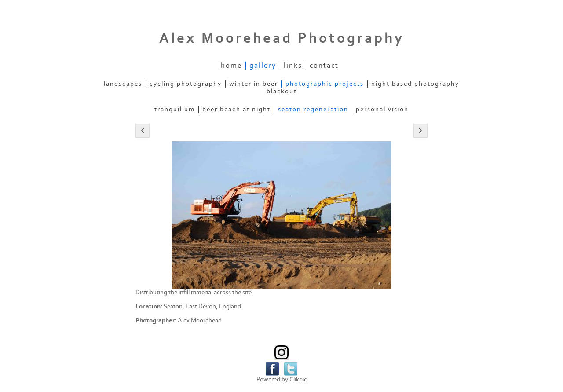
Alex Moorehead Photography (282, 38)
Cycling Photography (186, 84)
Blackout (282, 91)
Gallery (263, 66)
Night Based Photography (415, 84)
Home (231, 66)
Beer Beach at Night (236, 109)
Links (293, 66)
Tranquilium (175, 109)
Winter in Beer (254, 84)
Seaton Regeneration (313, 109)
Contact (324, 66)
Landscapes (123, 84)
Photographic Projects (325, 84)
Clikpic (298, 379)
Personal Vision (382, 109)
